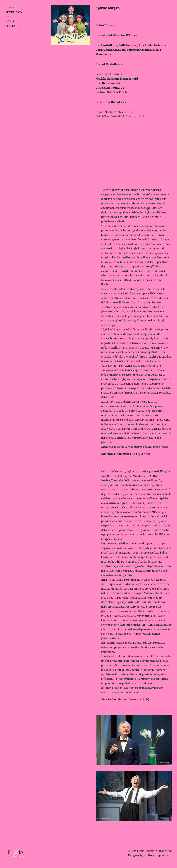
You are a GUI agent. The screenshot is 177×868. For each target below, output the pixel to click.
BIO (8, 17)
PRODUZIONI (15, 12)
